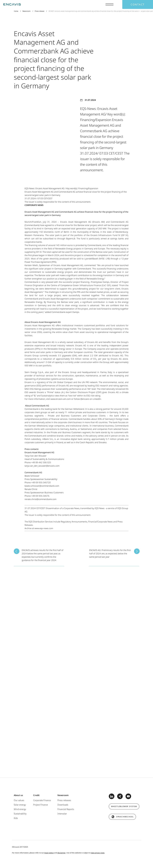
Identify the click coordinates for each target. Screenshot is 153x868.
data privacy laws (98, 853)
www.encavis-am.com (61, 399)
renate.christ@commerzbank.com (40, 499)
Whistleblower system (124, 806)
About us (18, 795)
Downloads (63, 805)
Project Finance (41, 805)
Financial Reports (66, 809)
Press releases (64, 800)
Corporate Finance (42, 800)
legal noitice (49, 853)
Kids (16, 818)
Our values (19, 800)
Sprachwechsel (125, 817)
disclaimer (62, 853)
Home (16, 11)
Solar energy (20, 805)
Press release (39, 11)
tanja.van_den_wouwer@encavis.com (42, 466)
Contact (138, 4)
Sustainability (20, 814)
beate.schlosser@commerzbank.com (42, 486)
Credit (36, 795)
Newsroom (26, 11)
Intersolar (62, 814)
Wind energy (20, 809)
